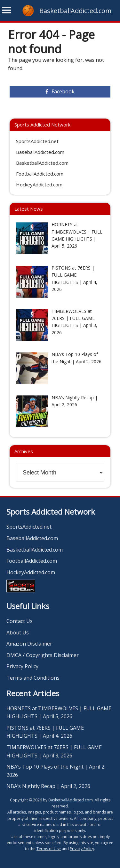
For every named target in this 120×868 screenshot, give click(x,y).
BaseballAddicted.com (40, 152)
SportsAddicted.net (37, 141)
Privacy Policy (22, 666)
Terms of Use (49, 849)
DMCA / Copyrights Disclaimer (43, 655)
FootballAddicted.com (40, 174)
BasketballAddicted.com (75, 11)
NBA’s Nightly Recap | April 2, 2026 (48, 786)
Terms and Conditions (33, 678)
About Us (18, 633)
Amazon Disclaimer (29, 644)
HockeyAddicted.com (39, 184)
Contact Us (20, 621)
